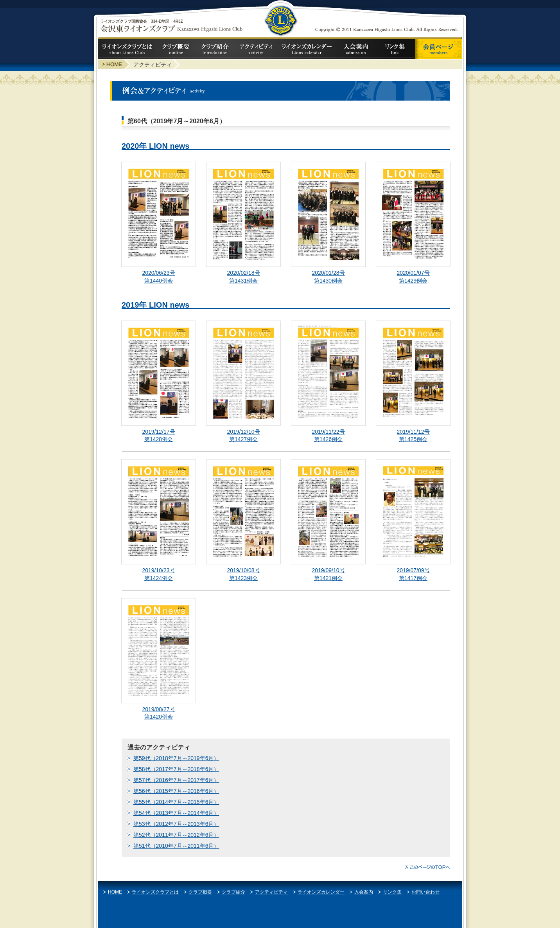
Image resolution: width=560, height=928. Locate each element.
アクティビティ (257, 49)
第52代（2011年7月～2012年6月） (176, 835)
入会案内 (356, 49)
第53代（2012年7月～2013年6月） (176, 824)
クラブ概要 (176, 49)
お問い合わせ (425, 892)
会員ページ (438, 49)
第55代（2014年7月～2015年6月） (176, 802)
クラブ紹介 (215, 49)
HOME (115, 892)
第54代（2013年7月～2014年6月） (176, 813)
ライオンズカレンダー (307, 49)
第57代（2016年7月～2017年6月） (176, 780)
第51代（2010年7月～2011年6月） (176, 846)
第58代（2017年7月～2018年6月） (176, 769)
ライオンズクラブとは (127, 49)
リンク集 (395, 49)
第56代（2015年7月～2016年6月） (176, 791)
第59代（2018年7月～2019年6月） (176, 758)
